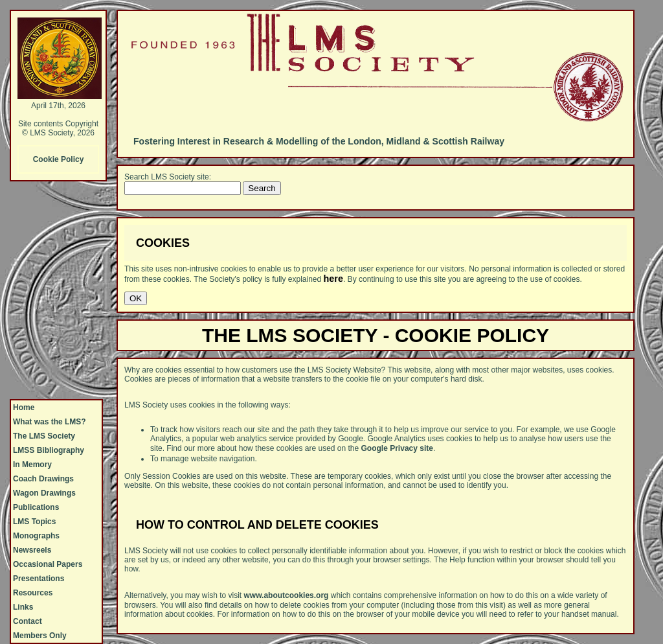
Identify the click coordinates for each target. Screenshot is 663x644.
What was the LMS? (50, 422)
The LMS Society (44, 436)
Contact (28, 621)
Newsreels (32, 550)
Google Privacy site (397, 448)
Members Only (40, 636)
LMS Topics (34, 522)
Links (23, 607)
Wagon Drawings (44, 493)
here (333, 279)
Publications (36, 507)
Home (24, 408)
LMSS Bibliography (49, 450)
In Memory (32, 465)
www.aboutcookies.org (287, 595)
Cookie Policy (59, 159)
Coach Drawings (43, 479)
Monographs (36, 536)
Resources (33, 593)
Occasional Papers (48, 564)
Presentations (39, 579)
